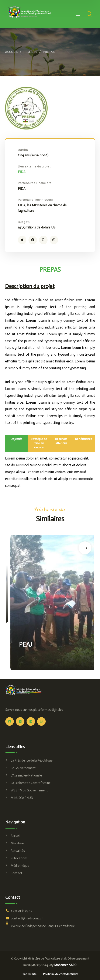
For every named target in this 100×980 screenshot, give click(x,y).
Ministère (17, 843)
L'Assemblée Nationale (26, 775)
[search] (89, 14)
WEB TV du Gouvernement (29, 790)
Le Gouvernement (23, 768)
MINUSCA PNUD (22, 798)
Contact (16, 873)
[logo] (30, 12)
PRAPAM (27, 597)
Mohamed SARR (65, 965)
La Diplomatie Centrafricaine (31, 783)
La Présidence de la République (32, 760)
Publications (19, 858)
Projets (30, 52)
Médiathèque (20, 866)
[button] (81, 548)
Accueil (12, 52)
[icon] (22, 240)
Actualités (18, 851)
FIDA (22, 172)
